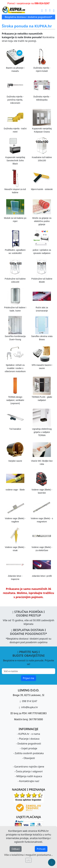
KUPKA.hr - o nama (29, 734)
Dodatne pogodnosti (29, 744)
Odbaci (16, 849)
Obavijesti (29, 758)
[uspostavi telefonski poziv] (50, 10)
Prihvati (41, 849)
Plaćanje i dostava (29, 739)
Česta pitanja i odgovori (29, 771)
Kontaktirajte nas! (29, 781)
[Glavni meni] (54, 10)
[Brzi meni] (52, 862)
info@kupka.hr (29, 707)
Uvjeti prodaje (29, 748)
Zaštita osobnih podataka (29, 753)
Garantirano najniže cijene (29, 767)
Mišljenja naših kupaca (29, 776)
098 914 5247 (29, 701)
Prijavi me (29, 678)
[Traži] (42, 10)
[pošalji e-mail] (46, 10)
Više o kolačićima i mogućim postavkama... (28, 855)
